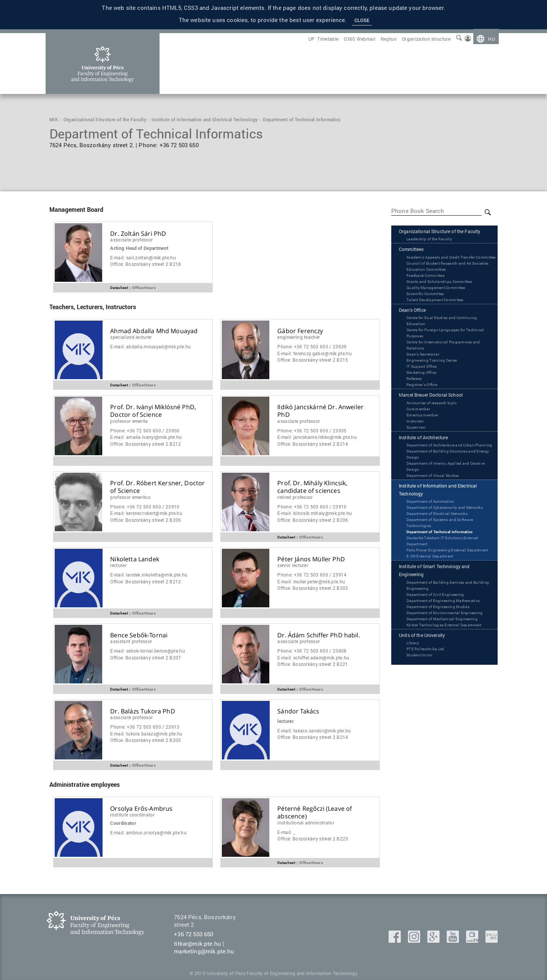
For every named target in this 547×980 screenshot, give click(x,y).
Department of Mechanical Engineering (449, 676)
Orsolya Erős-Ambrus (141, 809)
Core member (421, 435)
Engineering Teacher (299, 337)
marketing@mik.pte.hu (204, 951)
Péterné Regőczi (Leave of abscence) (315, 813)
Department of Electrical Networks (443, 556)
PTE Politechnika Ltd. (430, 713)
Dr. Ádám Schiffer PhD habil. (319, 635)
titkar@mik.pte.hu (198, 943)
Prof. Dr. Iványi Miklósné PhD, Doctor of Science (153, 411)
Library (414, 707)
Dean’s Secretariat (426, 379)
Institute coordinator (132, 815)
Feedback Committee (429, 299)
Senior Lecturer (293, 565)
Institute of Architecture (431, 465)
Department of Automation (435, 538)
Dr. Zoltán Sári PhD (138, 234)
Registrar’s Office (425, 410)
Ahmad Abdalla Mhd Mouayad (154, 331)
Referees (416, 403)
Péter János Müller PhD (311, 559)
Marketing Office (424, 397)
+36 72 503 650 (194, 934)
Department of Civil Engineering (441, 645)
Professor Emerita (129, 421)
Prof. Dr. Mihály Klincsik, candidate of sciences (312, 487)
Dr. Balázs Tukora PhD (142, 711)
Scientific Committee (428, 317)
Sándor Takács (298, 711)
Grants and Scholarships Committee (445, 305)
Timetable (328, 39)
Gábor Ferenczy (300, 331)
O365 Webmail (360, 39)
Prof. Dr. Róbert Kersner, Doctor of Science (157, 487)
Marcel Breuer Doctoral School (439, 421)
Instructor (417, 447)
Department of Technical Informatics (445, 574)
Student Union (422, 720)
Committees (415, 260)
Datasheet (119, 287)
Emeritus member (425, 441)
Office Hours (144, 287)
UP (312, 39)
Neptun (389, 39)
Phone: (312, 347)
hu (492, 39)
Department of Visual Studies (438, 509)
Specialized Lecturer (131, 337)
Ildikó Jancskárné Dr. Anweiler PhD (320, 411)
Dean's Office (416, 335)
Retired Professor (295, 497)
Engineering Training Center (437, 385)
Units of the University (429, 699)
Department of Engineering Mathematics (450, 651)
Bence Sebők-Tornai (139, 635)
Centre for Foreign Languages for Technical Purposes (442, 358)
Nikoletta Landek (135, 559)
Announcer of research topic (437, 429)
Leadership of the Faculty (434, 249)
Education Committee (430, 293)
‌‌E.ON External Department (435, 605)
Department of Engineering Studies (444, 658)
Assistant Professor (131, 641)
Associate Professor (131, 240)
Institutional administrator (306, 823)
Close (362, 20)
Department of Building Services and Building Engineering (446, 636)
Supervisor (418, 453)
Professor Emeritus (130, 497)
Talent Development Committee (440, 323)
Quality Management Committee (441, 311)
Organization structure (426, 39)
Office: (145, 264)
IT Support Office (424, 391)
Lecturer (118, 565)
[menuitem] (486, 39)
